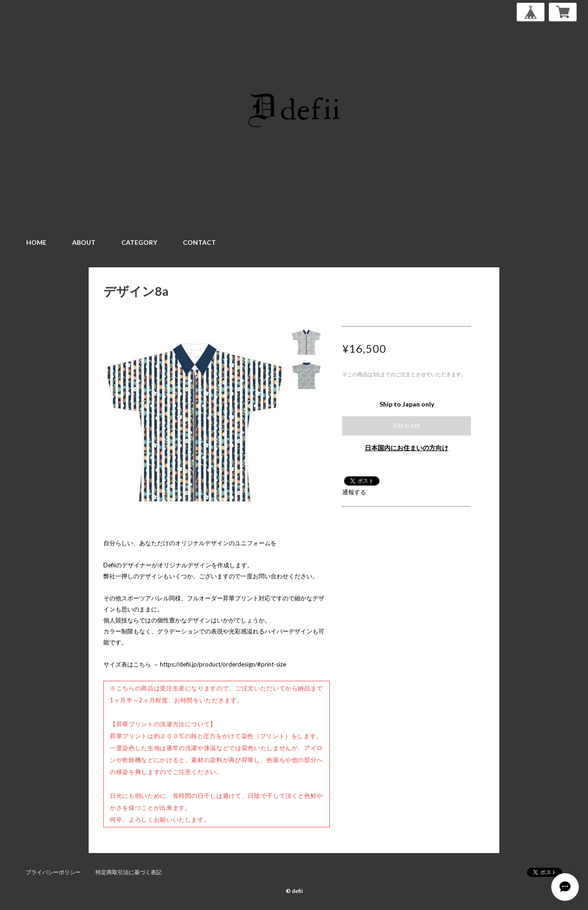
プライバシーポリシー (53, 872)
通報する (354, 492)
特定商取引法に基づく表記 (129, 872)
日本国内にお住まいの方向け (407, 448)
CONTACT (199, 242)
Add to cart (407, 426)
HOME (36, 242)
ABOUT (84, 242)
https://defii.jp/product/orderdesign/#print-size (223, 664)
